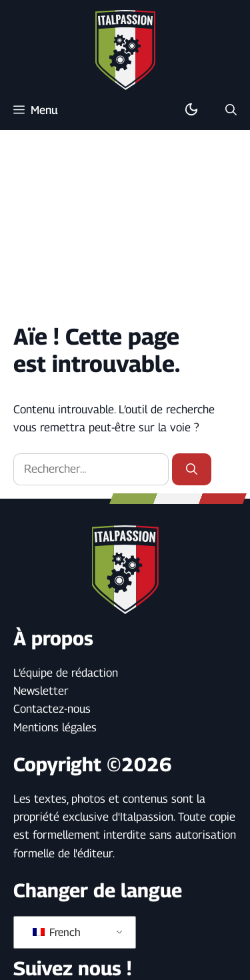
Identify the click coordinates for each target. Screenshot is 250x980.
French (57, 932)
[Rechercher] (192, 469)
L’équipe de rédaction (66, 673)
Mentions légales (55, 727)
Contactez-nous (52, 709)
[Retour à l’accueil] (125, 49)
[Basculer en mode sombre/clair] (191, 110)
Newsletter (41, 691)
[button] (231, 110)
